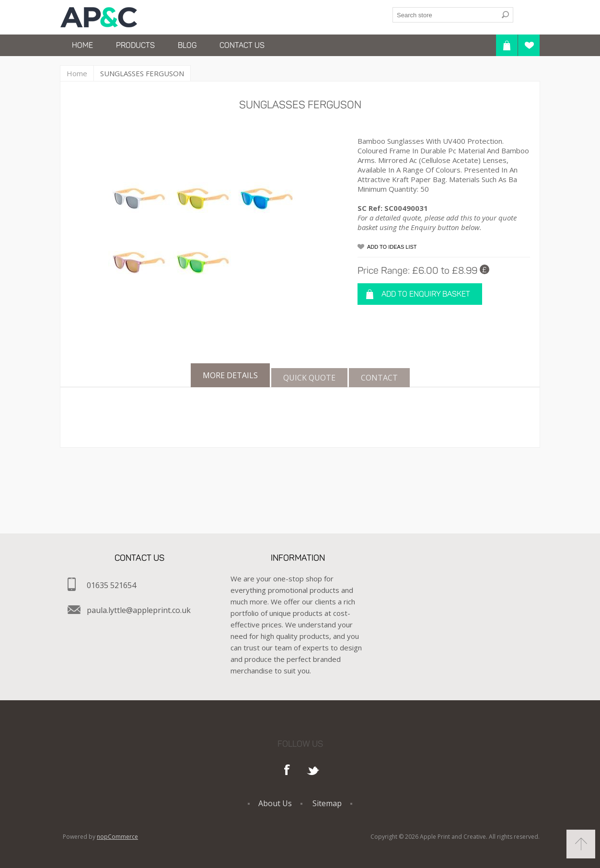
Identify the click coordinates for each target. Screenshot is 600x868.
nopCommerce (117, 837)
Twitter (313, 771)
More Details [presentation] (230, 375)
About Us (275, 803)
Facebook (288, 771)
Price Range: (384, 270)
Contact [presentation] (379, 378)
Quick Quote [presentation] (309, 378)
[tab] (230, 375)
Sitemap (327, 803)
